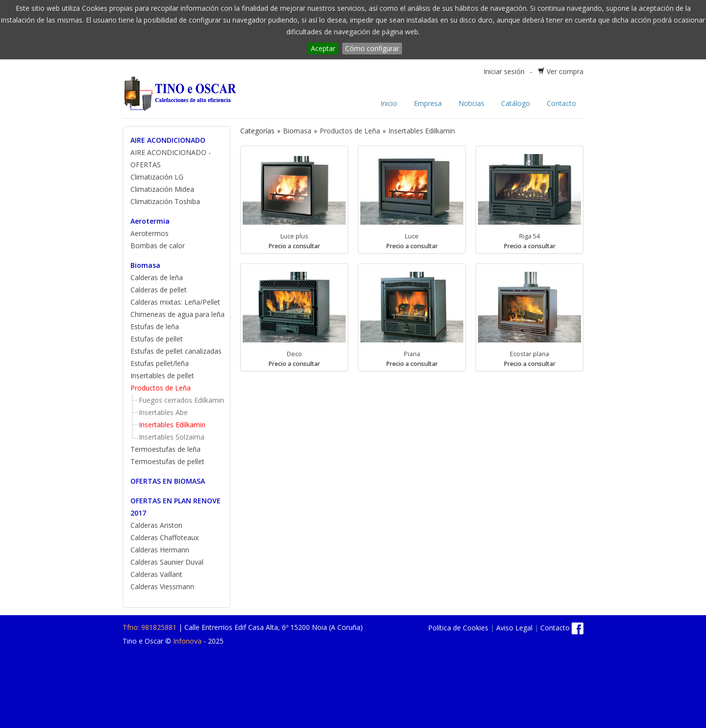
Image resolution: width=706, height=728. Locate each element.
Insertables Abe (163, 412)
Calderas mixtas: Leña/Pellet (175, 302)
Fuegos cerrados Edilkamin (181, 400)
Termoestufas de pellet (167, 461)
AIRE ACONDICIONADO (168, 140)
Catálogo (516, 103)
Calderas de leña (157, 277)
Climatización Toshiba (165, 201)
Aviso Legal (514, 628)
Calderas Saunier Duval (167, 562)
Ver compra (565, 71)
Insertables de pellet (162, 376)
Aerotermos (150, 233)
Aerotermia (150, 221)
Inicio (389, 103)
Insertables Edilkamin (172, 425)
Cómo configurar (372, 48)
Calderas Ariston (156, 525)
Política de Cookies (458, 628)
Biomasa (145, 265)
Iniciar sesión (504, 71)
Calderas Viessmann (162, 586)
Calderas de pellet (159, 290)
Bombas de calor (158, 246)
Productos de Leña (161, 388)
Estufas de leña (155, 326)
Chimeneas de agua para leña (177, 314)
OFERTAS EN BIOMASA (168, 481)
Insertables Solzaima (172, 437)
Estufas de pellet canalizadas (176, 351)
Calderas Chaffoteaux (164, 537)
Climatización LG (157, 177)
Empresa (428, 103)
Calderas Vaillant (156, 574)
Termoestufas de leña (165, 449)
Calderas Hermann (160, 550)
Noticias (471, 103)
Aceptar (323, 48)
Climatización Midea (162, 189)
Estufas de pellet (157, 339)
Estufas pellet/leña (160, 363)
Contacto (561, 103)
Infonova (187, 641)
